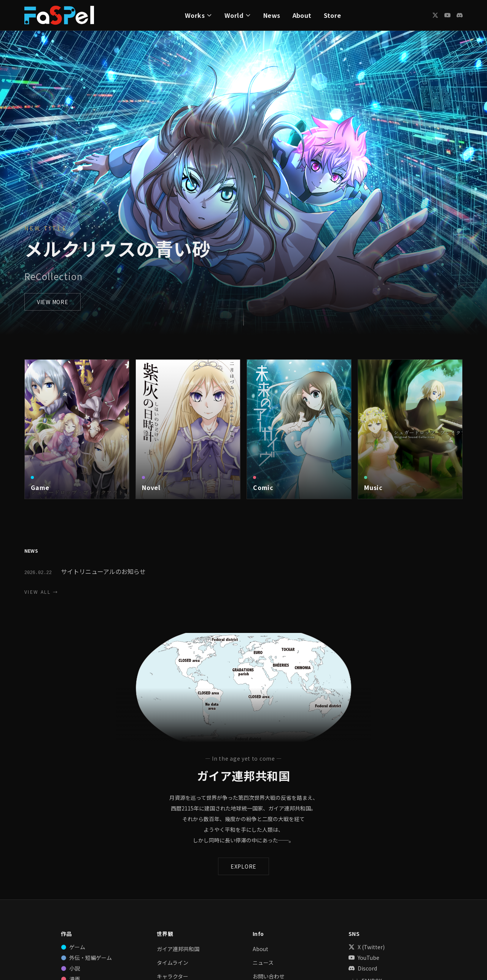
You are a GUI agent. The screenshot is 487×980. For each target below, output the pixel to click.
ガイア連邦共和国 (178, 949)
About (302, 15)
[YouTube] (447, 15)
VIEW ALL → (41, 592)
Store (333, 15)
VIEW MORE (53, 302)
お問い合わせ (269, 976)
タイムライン (173, 963)
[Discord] (460, 15)
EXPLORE (243, 866)
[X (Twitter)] (435, 15)
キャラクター (173, 976)
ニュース (263, 963)
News (272, 15)
